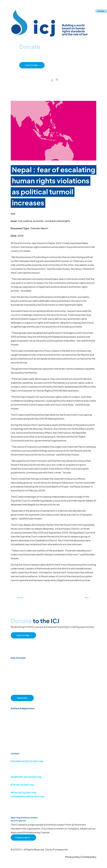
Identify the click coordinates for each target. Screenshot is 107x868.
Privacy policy (73, 857)
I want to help (31, 65)
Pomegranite (60, 849)
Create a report (23, 837)
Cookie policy (89, 857)
